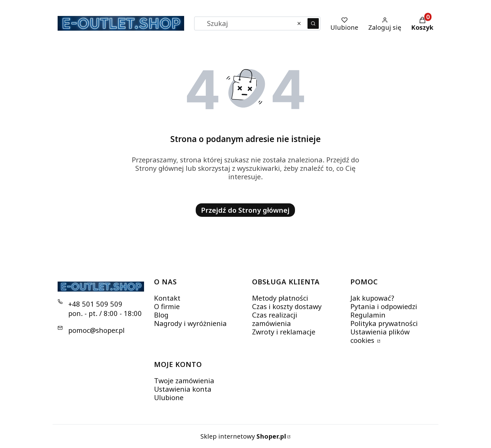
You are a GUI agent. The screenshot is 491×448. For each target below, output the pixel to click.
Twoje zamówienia (184, 380)
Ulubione (169, 397)
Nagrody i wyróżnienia (190, 323)
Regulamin (368, 315)
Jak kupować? (372, 298)
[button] (313, 23)
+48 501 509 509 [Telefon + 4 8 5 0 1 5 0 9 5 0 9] (95, 304)
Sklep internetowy (243, 436)
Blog (161, 315)
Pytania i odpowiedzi (384, 306)
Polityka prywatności (384, 323)
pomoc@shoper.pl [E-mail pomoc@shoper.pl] (96, 330)
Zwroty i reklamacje (284, 332)
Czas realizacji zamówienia (275, 319)
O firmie (167, 306)
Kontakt (167, 298)
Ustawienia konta (183, 389)
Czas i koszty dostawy (287, 306)
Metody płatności (280, 298)
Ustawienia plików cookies (380, 336)
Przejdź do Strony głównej (245, 210)
